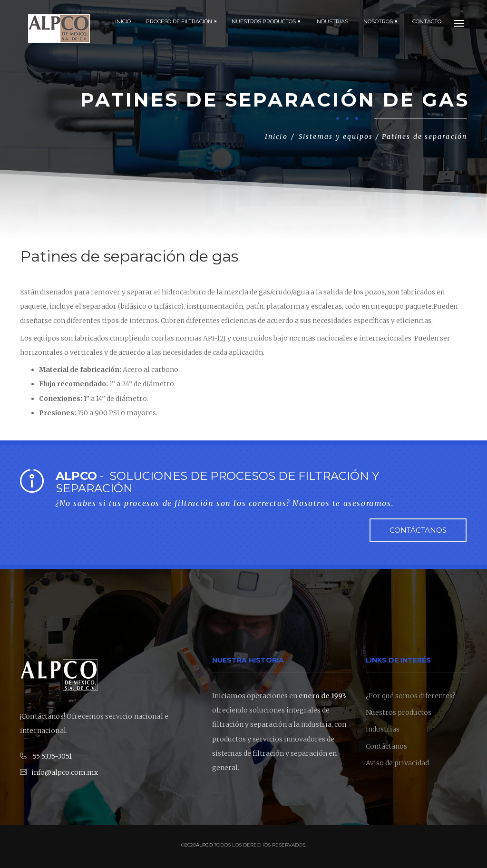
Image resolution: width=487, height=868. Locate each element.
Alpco (204, 845)
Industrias (383, 730)
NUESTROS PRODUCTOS (266, 21)
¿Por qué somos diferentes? (411, 696)
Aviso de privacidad (397, 763)
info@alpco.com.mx (65, 772)
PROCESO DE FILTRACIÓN (181, 21)
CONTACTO (427, 21)
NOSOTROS (380, 21)
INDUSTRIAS (332, 21)
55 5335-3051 (52, 757)
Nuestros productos (399, 713)
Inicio (123, 21)
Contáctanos (418, 530)
